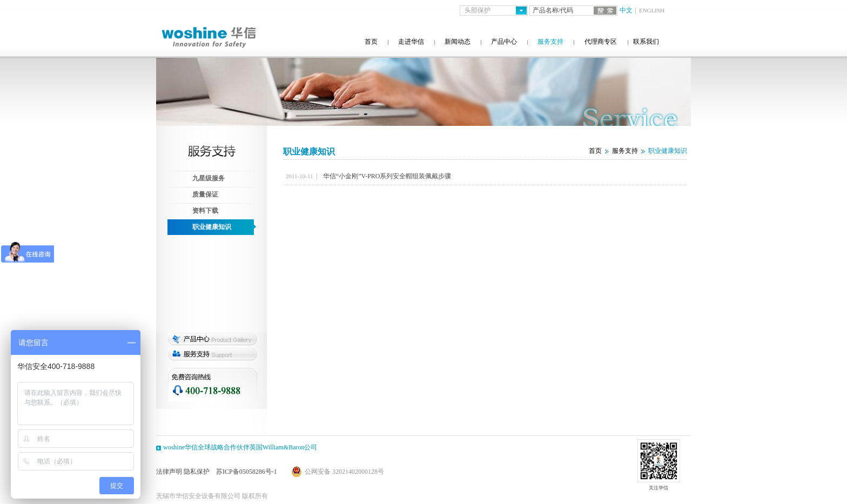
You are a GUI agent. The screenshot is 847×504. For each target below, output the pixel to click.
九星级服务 (209, 178)
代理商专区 (601, 42)
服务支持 (550, 42)
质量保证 (205, 194)
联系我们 (646, 42)
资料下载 (205, 211)
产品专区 (213, 339)
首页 (371, 42)
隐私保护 (197, 472)
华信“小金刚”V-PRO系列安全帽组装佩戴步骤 (387, 176)
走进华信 (411, 42)
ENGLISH (652, 10)
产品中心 (504, 42)
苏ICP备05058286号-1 (247, 472)
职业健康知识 (212, 227)
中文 (626, 10)
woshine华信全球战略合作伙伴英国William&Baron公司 (240, 447)
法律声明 (169, 472)
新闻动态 (458, 42)
